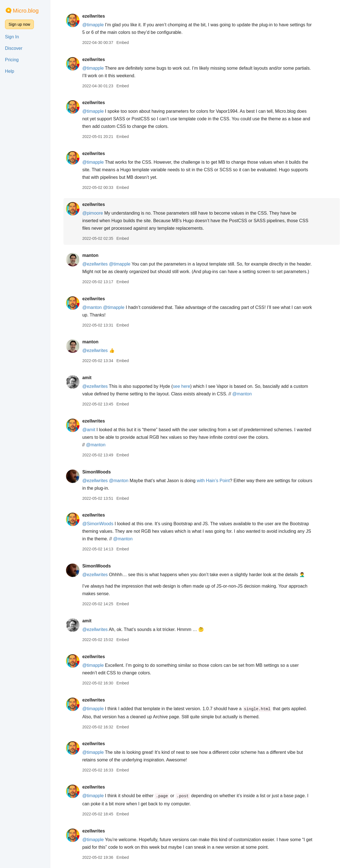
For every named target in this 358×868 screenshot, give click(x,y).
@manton (95, 307)
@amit (91, 430)
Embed (125, 43)
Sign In (12, 37)
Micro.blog (26, 11)
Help (10, 71)
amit (89, 378)
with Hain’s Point (216, 481)
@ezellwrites (97, 264)
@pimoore (95, 213)
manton (93, 255)
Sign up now (19, 24)
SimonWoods (99, 472)
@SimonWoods (100, 524)
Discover (14, 48)
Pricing (12, 60)
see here (184, 386)
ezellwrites (96, 16)
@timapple (96, 25)
